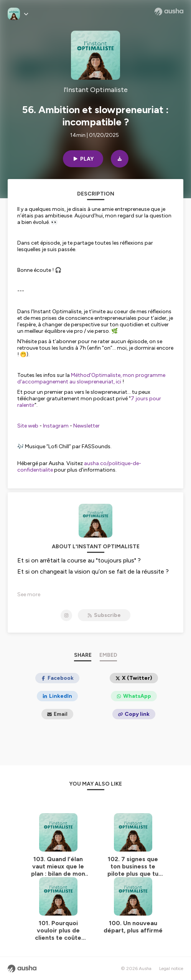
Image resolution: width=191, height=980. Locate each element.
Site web (28, 426)
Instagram (56, 426)
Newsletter (86, 426)
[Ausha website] (169, 12)
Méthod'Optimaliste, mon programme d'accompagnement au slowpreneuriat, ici (91, 378)
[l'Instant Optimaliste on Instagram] (66, 615)
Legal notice (171, 968)
